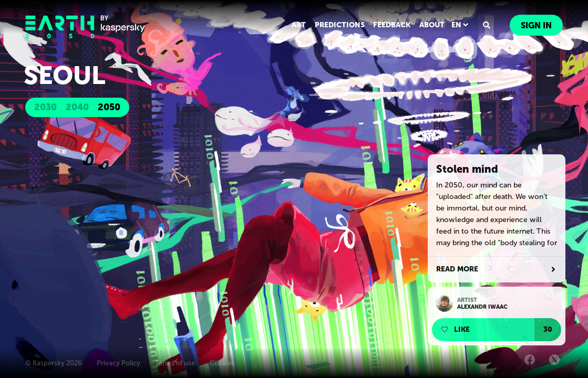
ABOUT (433, 25)
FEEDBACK (393, 25)
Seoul (62, 69)
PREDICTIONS (342, 25)
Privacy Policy (118, 363)
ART (302, 25)
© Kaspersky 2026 (54, 363)
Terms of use (175, 363)
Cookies (222, 363)
